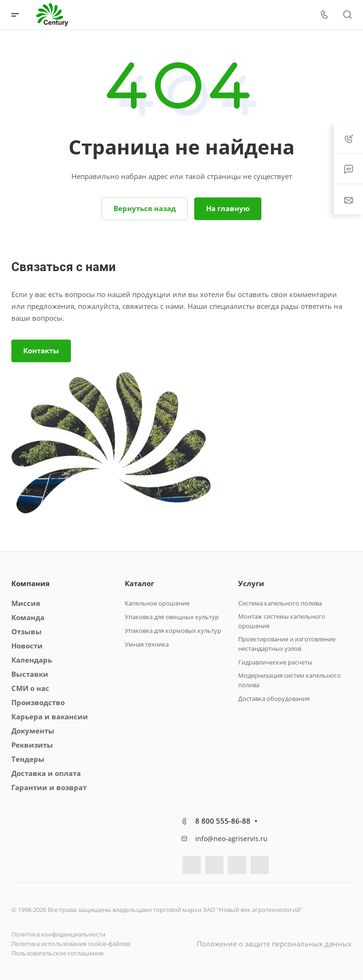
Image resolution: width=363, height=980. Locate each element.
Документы (33, 731)
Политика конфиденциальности (58, 934)
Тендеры (28, 759)
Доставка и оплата (46, 773)
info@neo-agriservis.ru (231, 839)
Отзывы (26, 631)
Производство (38, 702)
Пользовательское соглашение (57, 953)
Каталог (139, 583)
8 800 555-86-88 (223, 821)
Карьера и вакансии (50, 716)
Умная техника (147, 644)
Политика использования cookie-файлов (71, 944)
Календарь (32, 660)
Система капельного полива (280, 603)
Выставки (30, 674)
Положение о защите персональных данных (274, 944)
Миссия (26, 603)
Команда (28, 617)
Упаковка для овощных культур (172, 617)
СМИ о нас (30, 688)
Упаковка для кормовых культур (173, 631)
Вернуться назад (145, 208)
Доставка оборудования (274, 699)
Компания (30, 583)
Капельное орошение (157, 603)
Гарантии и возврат (49, 787)
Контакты (41, 350)
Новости (27, 646)
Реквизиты (32, 745)
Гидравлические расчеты (275, 662)
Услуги (251, 583)
